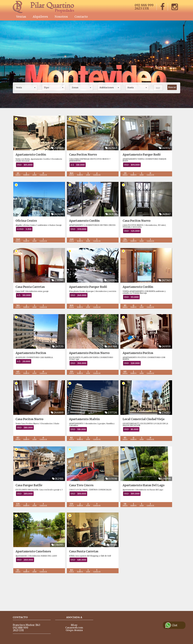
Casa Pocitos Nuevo (87, 155)
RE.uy (74, 625)
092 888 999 (144, 5)
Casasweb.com (74, 628)
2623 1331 (142, 8)
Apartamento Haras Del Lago (151, 508)
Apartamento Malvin (88, 438)
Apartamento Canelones (33, 579)
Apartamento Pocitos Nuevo (93, 367)
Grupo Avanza (74, 630)
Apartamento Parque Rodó (149, 155)
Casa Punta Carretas (30, 296)
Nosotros (61, 17)
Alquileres (40, 17)
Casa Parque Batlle (29, 508)
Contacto (81, 17)
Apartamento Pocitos (31, 367)
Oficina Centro (26, 225)
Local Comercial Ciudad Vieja (151, 438)
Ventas (21, 17)
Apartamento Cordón (31, 155)
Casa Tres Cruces (85, 508)
